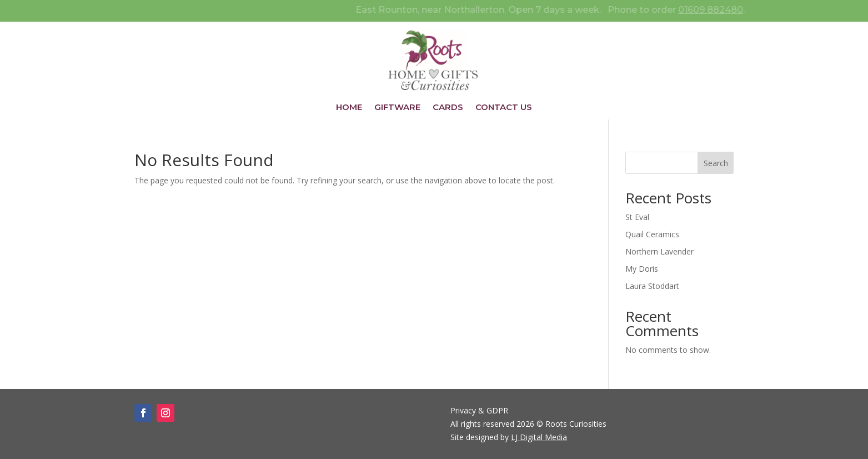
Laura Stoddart (652, 286)
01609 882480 (728, 10)
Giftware (397, 108)
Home (349, 108)
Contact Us (504, 108)
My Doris (642, 269)
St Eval (637, 217)
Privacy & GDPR (479, 410)
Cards (448, 108)
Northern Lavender (659, 251)
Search (716, 163)
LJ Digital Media (539, 437)
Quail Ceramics (652, 234)
